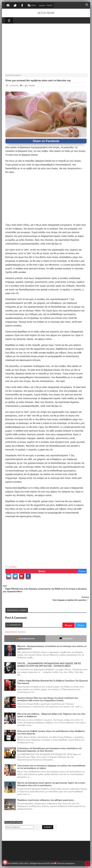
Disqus (81, 625)
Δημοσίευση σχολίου (15, 632)
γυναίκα (12, 567)
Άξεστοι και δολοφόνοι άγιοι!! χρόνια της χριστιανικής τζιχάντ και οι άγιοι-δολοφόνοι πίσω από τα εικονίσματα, (52, 784)
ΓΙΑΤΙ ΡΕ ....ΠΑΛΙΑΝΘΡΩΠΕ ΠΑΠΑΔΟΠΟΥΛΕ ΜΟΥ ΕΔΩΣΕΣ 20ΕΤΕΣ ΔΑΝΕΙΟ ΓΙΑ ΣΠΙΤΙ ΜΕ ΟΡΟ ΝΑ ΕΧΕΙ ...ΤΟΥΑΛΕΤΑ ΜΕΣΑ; (49, 665)
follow (32, 6)
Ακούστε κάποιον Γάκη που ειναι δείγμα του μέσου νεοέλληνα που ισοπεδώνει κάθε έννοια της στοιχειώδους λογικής (48, 699)
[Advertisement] (46, 48)
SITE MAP (50, 863)
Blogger (69, 625)
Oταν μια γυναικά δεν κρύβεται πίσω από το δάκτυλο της (38, 80)
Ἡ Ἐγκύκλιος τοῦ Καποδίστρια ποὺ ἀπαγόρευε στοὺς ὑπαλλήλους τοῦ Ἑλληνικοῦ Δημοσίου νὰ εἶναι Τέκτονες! (49, 750)
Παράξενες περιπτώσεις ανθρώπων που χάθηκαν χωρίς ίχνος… (46, 800)
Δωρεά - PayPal (46, 5)
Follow (82, 571)
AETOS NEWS (46, 13)
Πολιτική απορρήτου (65, 863)
